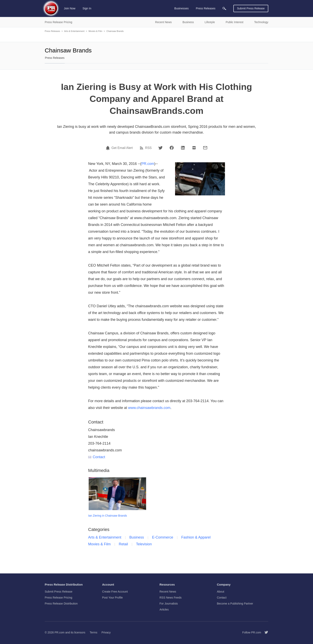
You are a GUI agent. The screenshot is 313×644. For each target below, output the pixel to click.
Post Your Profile (113, 598)
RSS (148, 148)
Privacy (106, 632)
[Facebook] (172, 148)
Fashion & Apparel (196, 537)
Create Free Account (115, 592)
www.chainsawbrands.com (149, 408)
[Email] (205, 148)
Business (137, 537)
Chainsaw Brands (115, 31)
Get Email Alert (122, 148)
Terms (93, 632)
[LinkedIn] (183, 148)
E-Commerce (163, 537)
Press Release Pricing (58, 598)
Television (144, 544)
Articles (164, 610)
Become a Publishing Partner (235, 604)
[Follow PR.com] (265, 632)
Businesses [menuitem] (181, 8)
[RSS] (142, 148)
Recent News (168, 592)
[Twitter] (160, 148)
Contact (97, 457)
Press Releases (52, 31)
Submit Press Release (251, 8)
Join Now (70, 8)
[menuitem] (224, 8)
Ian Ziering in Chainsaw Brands (108, 516)
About (221, 592)
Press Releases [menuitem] (206, 8)
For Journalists (169, 604)
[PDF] (194, 148)
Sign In (87, 8)
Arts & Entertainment (74, 31)
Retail (123, 544)
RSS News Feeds (170, 598)
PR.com (148, 164)
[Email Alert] (108, 148)
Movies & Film (95, 31)
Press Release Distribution (61, 604)
